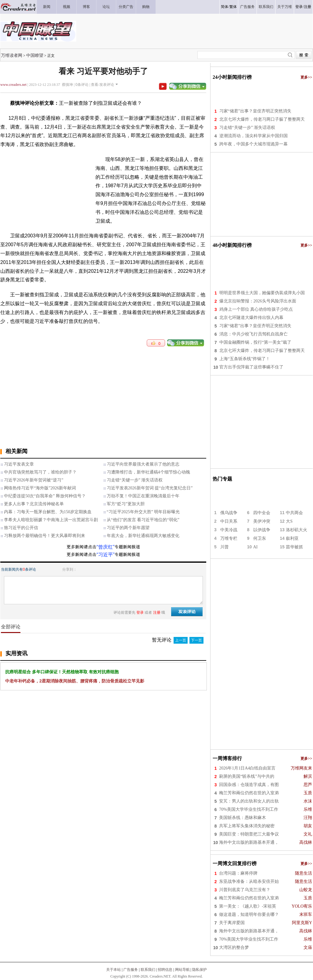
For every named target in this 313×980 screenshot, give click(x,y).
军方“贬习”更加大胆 (126, 504)
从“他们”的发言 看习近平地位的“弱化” (143, 520)
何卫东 (260, 538)
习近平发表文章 (19, 464)
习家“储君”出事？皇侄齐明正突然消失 (255, 111)
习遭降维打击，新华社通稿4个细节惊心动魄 (148, 472)
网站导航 (182, 970)
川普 (225, 547)
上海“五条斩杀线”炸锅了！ (245, 359)
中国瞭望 (35, 55)
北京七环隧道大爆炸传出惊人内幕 (251, 318)
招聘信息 (165, 970)
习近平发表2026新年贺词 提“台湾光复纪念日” (150, 488)
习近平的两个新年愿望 (128, 528)
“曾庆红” (106, 547)
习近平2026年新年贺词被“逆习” (34, 480)
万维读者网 (12, 55)
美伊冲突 (262, 521)
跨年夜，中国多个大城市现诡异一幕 (254, 144)
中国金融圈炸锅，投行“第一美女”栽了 (255, 342)
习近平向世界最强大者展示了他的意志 (143, 464)
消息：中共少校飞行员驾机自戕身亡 (254, 334)
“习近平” (106, 555)
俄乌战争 (229, 513)
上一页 (181, 640)
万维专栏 (229, 538)
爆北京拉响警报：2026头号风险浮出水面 (258, 301)
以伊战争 (262, 530)
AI (255, 547)
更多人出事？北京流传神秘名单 (34, 504)
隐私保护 (200, 970)
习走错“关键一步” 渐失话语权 (135, 480)
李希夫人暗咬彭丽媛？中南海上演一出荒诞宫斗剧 (51, 520)
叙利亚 (292, 538)
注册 (308, 7)
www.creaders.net (13, 85)
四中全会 (262, 513)
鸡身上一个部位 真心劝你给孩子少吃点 (256, 309)
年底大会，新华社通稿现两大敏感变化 (143, 536)
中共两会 (294, 513)
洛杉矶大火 (297, 530)
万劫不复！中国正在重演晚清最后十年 (143, 496)
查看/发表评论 (102, 85)
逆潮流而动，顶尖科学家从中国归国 (254, 136)
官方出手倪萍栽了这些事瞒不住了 (251, 367)
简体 (225, 7)
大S (289, 521)
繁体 (233, 7)
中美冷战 (229, 530)
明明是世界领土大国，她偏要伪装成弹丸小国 (262, 293)
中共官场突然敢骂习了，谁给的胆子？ (40, 472)
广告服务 (131, 970)
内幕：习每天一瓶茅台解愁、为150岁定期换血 (48, 512)
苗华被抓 (294, 547)
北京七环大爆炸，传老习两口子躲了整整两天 (262, 119)
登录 (299, 7)
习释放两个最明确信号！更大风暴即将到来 (45, 536)
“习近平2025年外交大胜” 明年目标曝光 (143, 512)
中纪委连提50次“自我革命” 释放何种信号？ (45, 496)
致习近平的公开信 (21, 528)
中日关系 (229, 521)
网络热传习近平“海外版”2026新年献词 (40, 488)
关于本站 (113, 970)
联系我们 (148, 970)
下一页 (196, 640)
